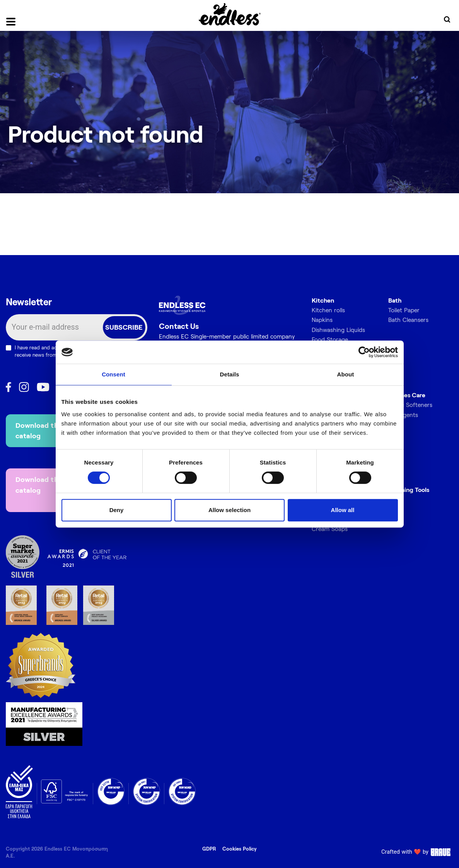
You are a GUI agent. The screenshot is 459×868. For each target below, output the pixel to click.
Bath (395, 300)
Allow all (343, 510)
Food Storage (330, 339)
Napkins (322, 320)
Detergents (403, 415)
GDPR (209, 849)
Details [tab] (230, 374)
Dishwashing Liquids (338, 330)
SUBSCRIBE (124, 327)
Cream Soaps (330, 529)
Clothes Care (407, 395)
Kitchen (323, 300)
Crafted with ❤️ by (417, 852)
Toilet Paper (404, 310)
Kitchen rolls (328, 310)
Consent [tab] (113, 374)
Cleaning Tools (409, 489)
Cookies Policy (240, 849)
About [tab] (346, 374)
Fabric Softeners (410, 405)
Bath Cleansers (408, 320)
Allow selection (229, 510)
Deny (117, 510)
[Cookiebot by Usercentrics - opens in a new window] (364, 352)
